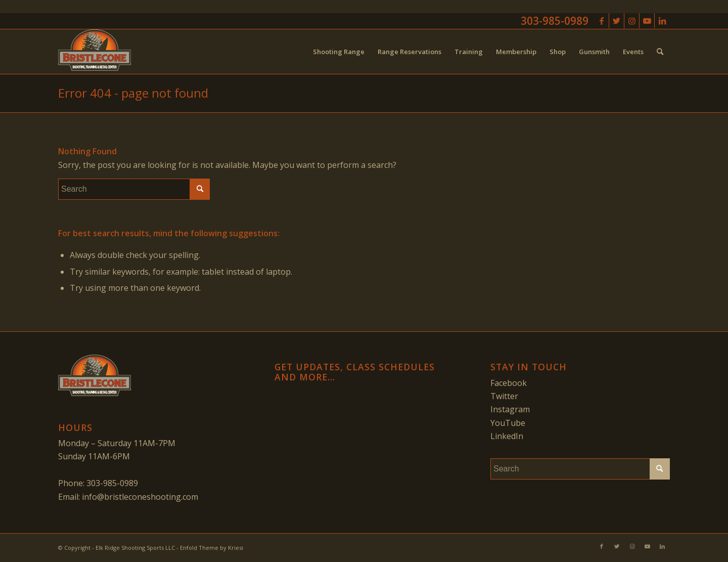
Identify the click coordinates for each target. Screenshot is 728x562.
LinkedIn (507, 436)
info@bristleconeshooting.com (140, 497)
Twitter (504, 396)
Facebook (509, 383)
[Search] (660, 52)
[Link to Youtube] (647, 21)
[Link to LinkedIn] (662, 21)
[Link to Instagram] (632, 21)
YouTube (508, 423)
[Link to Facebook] (601, 21)
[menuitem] (339, 52)
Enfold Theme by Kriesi (212, 548)
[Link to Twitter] (617, 21)
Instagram (510, 409)
